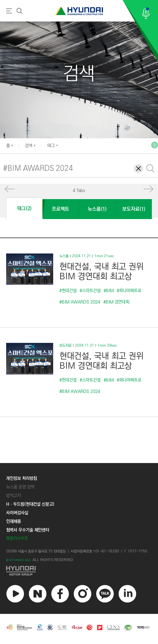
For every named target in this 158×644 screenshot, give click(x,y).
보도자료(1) (134, 209)
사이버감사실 (17, 513)
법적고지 (14, 496)
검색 (29, 146)
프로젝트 (61, 209)
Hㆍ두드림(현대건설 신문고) (30, 504)
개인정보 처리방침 (22, 478)
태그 (51, 146)
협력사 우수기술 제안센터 (28, 530)
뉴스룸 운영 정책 (20, 487)
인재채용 (14, 521)
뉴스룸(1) (97, 209)
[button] (155, 145)
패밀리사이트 (17, 538)
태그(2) (24, 208)
